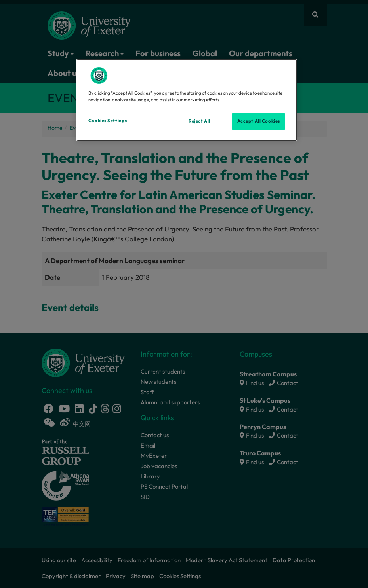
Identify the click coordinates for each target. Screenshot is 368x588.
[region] (187, 100)
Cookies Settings (108, 121)
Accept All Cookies (259, 121)
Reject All (199, 121)
